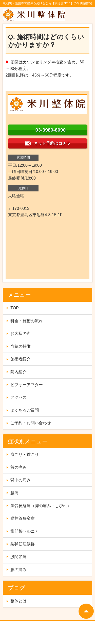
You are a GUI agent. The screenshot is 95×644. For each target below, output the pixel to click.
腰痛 (14, 493)
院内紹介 (18, 372)
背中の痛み (21, 480)
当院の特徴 (21, 346)
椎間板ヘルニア (25, 531)
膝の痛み (18, 570)
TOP (15, 308)
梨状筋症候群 (23, 544)
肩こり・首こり (25, 454)
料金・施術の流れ (27, 321)
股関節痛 (18, 557)
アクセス (18, 397)
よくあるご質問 (25, 410)
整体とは (18, 601)
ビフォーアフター (27, 385)
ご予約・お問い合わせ (31, 423)
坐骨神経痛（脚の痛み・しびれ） (41, 506)
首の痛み (18, 467)
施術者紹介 (21, 359)
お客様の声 (21, 333)
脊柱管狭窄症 (23, 518)
